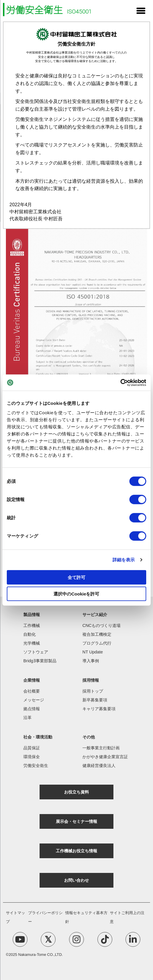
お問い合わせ (76, 880)
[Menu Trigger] (141, 10)
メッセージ (34, 700)
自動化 (30, 634)
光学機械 (32, 643)
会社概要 (32, 691)
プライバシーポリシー (45, 917)
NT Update (93, 652)
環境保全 (32, 757)
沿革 (27, 718)
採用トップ (93, 691)
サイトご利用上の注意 (127, 917)
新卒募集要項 (95, 700)
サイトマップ (16, 917)
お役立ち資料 (76, 792)
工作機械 (32, 625)
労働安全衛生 (36, 766)
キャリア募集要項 (99, 709)
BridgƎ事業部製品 (40, 661)
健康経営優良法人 (99, 766)
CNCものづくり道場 (101, 625)
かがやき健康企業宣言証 (105, 757)
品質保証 (32, 748)
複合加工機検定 (97, 634)
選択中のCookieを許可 (76, 594)
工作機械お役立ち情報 (76, 851)
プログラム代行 (97, 643)
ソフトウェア (36, 652)
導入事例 (91, 661)
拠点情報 (32, 709)
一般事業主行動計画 (101, 748)
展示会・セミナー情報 (76, 821)
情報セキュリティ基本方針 (86, 917)
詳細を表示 (124, 560)
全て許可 (76, 577)
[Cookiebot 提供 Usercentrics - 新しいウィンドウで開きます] (120, 382)
